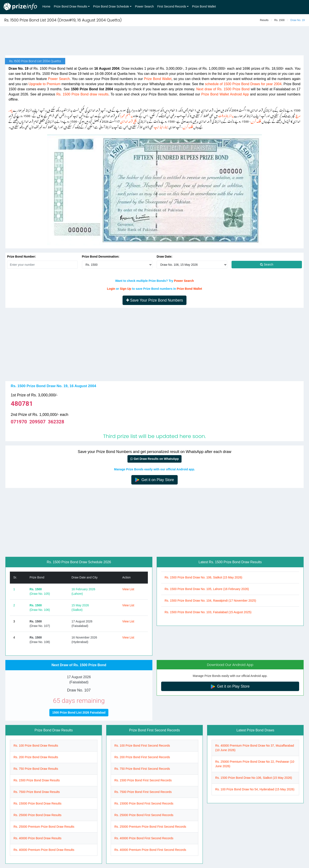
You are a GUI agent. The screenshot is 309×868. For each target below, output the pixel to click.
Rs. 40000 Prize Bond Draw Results (37, 838)
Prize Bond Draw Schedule (111, 6)
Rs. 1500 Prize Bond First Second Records (143, 780)
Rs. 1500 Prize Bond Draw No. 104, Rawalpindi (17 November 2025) (210, 601)
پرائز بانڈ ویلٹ (226, 115)
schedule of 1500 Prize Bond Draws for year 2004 (243, 84)
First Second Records (172, 6)
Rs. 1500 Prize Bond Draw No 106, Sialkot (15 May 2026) (254, 778)
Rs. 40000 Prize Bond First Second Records (144, 838)
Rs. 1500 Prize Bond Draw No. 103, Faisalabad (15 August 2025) (208, 612)
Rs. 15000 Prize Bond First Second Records (144, 803)
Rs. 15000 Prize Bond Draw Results (37, 803)
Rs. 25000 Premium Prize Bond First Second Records (150, 827)
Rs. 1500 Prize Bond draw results (83, 94)
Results (264, 20)
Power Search (144, 6)
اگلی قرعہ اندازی (129, 121)
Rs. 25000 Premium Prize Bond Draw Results (44, 827)
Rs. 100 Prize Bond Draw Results (36, 746)
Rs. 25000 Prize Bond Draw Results (37, 815)
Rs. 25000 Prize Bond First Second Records (144, 815)
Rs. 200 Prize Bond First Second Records (142, 757)
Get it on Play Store (154, 480)
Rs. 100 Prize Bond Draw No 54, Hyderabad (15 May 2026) (255, 789)
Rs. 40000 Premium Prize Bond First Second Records (150, 850)
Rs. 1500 (279, 20)
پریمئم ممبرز (126, 115)
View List (128, 589)
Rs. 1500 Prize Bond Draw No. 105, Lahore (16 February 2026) (207, 589)
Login (111, 289)
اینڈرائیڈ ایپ (161, 126)
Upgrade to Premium (45, 84)
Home (46, 6)
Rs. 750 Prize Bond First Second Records (142, 769)
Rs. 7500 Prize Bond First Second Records (143, 792)
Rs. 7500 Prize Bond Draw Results (37, 792)
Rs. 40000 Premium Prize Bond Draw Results (44, 850)
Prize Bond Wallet (204, 6)
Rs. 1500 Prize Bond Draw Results (37, 780)
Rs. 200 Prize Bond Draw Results (36, 757)
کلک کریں (256, 121)
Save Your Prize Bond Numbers (155, 300)
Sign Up (125, 289)
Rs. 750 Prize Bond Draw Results (36, 769)
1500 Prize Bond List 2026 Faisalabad (79, 713)
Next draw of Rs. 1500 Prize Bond (223, 89)
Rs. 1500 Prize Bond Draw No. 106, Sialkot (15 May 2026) (203, 577)
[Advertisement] (154, 41)
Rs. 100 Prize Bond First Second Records (142, 746)
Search (267, 264)
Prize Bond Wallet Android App (225, 94)
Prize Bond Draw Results (71, 6)
